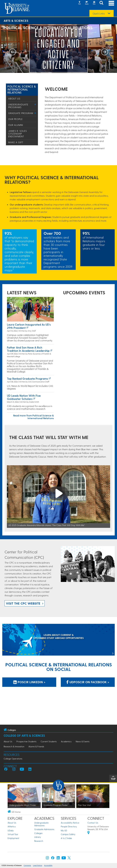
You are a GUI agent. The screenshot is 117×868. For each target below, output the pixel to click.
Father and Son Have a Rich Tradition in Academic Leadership (28, 349)
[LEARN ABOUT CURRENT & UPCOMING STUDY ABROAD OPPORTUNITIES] (58, 640)
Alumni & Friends (36, 746)
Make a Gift (16, 142)
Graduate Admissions (44, 829)
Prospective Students (26, 741)
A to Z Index (66, 838)
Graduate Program (21, 113)
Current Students (49, 741)
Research (39, 841)
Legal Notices (38, 865)
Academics (66, 741)
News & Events (83, 741)
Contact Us (93, 823)
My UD (64, 830)
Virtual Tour (13, 834)
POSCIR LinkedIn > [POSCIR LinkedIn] (29, 682)
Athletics (12, 826)
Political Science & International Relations (22, 89)
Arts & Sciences (16, 21)
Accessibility (48, 865)
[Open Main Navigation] (111, 3)
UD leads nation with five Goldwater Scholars (24, 397)
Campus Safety (68, 834)
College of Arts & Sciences (24, 736)
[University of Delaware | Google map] (89, 833)
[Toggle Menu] (35, 104)
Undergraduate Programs (18, 106)
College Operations (13, 759)
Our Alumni (16, 125)
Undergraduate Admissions (41, 824)
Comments (27, 865)
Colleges (38, 833)
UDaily (11, 830)
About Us (14, 99)
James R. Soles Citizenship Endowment (18, 134)
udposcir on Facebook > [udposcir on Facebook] (88, 682)
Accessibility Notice (70, 823)
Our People (15, 119)
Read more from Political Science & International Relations (34, 417)
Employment (13, 838)
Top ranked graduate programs (27, 378)
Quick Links (99, 14)
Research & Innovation (14, 746)
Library (38, 837)
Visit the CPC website (23, 603)
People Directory (69, 826)
